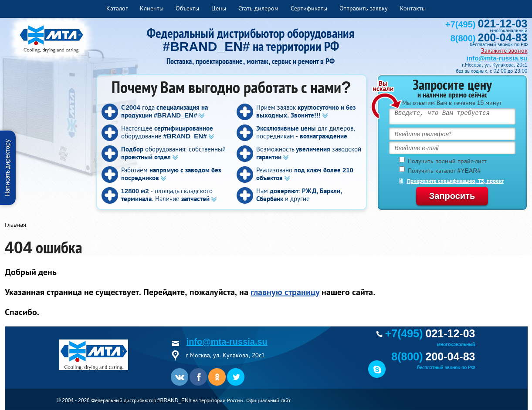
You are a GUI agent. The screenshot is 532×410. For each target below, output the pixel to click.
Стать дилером (258, 8)
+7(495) (486, 24)
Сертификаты (309, 8)
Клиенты (152, 8)
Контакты (413, 8)
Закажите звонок (504, 50)
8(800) (489, 38)
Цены (219, 8)
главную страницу (285, 292)
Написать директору (7, 168)
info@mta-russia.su (497, 58)
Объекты (187, 8)
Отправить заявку (364, 8)
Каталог (117, 8)
